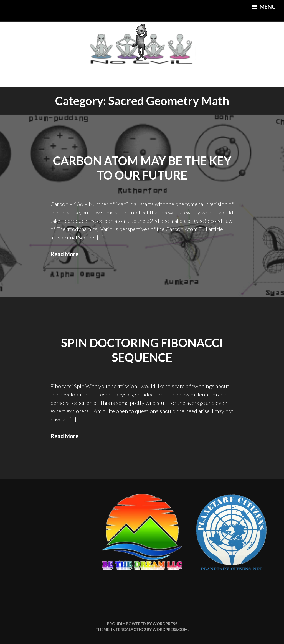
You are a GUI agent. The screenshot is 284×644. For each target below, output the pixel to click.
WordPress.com (170, 629)
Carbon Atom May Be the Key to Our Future (142, 168)
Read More (64, 254)
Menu (264, 7)
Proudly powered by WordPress (142, 624)
